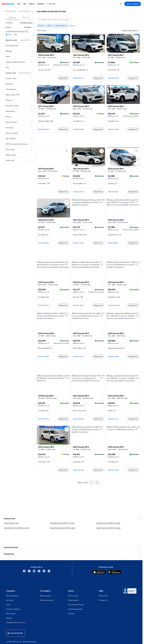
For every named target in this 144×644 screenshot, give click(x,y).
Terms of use (73, 586)
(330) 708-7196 (44, 419)
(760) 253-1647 (78, 192)
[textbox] (133, 31)
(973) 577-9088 (44, 357)
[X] (29, 562)
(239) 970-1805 (78, 129)
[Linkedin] (44, 562)
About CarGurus (12, 586)
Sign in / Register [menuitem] (133, 4)
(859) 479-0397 (113, 470)
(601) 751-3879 (78, 305)
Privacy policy (73, 590)
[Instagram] (39, 562)
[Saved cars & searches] (121, 4)
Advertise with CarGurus (16, 613)
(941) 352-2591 (113, 192)
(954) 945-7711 (78, 78)
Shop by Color (72, 519)
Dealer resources (47, 590)
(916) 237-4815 (113, 243)
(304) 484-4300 (114, 305)
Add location (27, 23)
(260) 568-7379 (113, 78)
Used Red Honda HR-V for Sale (108, 523)
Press (8, 595)
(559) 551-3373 (113, 419)
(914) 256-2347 (78, 357)
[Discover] (51, 4)
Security (71, 604)
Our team (10, 590)
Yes (10, 34)
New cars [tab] (26, 17)
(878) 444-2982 (79, 419)
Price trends (11, 604)
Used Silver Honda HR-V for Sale (63, 528)
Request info (63, 78)
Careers (9, 608)
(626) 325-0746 (113, 129)
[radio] (7, 35)
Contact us (103, 590)
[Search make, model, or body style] (88, 20)
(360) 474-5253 (78, 470)
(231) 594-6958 (44, 243)
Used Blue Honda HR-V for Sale (62, 523)
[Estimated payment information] (48, 65)
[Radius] (28, 27)
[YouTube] (34, 562)
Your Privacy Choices (76, 595)
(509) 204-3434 (44, 129)
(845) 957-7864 (113, 357)
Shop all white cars (11, 523)
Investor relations (13, 599)
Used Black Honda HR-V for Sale (16, 528)
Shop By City (72, 544)
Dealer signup (46, 586)
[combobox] (26, 11)
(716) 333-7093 (78, 243)
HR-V (50, 26)
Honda (41, 26)
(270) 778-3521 (43, 305)
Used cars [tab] (13, 17)
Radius (8, 27)
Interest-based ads (75, 599)
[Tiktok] (49, 562)
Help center (103, 586)
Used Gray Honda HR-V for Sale (108, 528)
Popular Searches (72, 538)
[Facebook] (24, 562)
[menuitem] (19, 4)
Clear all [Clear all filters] (72, 26)
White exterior (61, 26)
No (16, 34)
